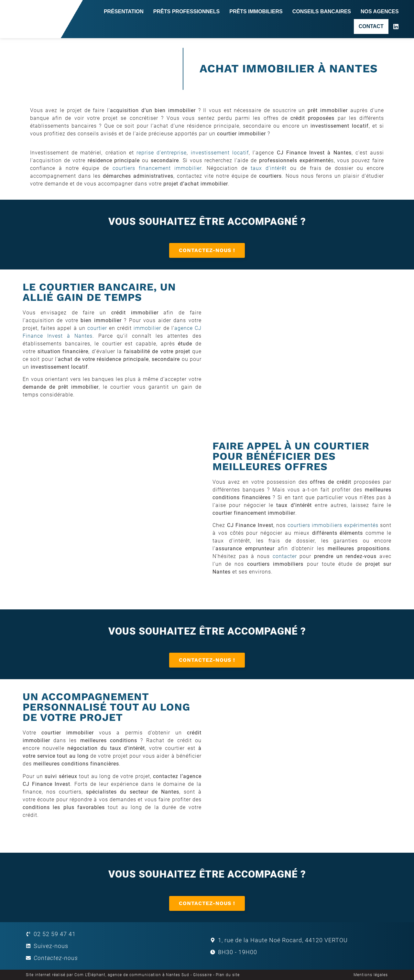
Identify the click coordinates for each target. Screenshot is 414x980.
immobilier (147, 328)
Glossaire (202, 975)
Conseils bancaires (322, 11)
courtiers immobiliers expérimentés (333, 525)
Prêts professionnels (186, 11)
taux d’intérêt (269, 168)
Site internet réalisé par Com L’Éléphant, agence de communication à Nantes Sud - (109, 975)
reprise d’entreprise (162, 153)
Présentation (124, 11)
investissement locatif (220, 153)
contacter (285, 556)
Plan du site (228, 975)
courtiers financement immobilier (157, 168)
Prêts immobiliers (256, 11)
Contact (371, 26)
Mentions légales (371, 975)
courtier (97, 328)
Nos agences (380, 11)
